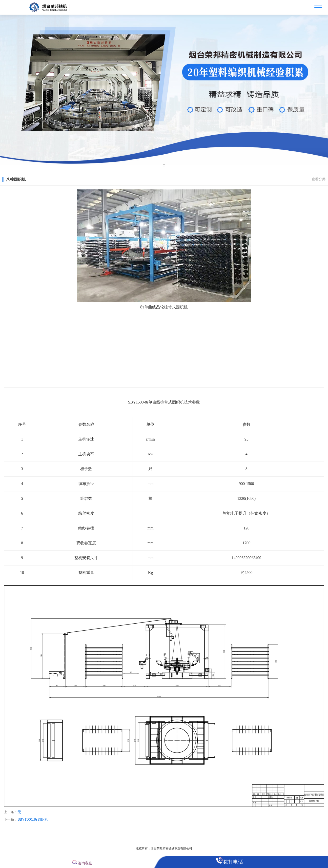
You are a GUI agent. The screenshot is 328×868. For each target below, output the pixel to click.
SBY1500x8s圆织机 (33, 819)
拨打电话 (233, 862)
